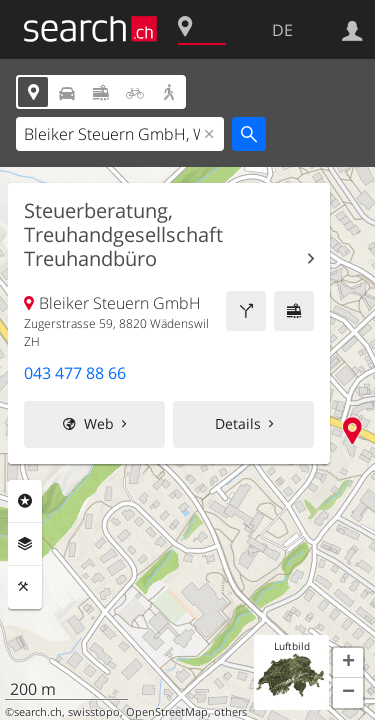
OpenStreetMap (167, 712)
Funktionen (25, 587)
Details (238, 423)
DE (282, 30)
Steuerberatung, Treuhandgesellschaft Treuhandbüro (123, 235)
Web (99, 423)
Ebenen (25, 544)
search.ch (38, 712)
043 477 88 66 (75, 373)
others (230, 712)
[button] (348, 663)
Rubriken (25, 501)
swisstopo (94, 712)
